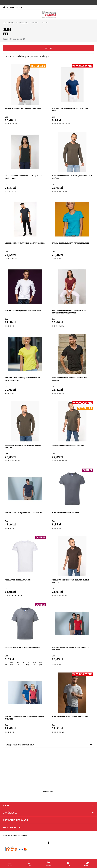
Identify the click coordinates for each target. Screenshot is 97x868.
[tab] (48, 827)
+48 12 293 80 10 (15, 7)
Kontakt (87, 866)
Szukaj (29, 866)
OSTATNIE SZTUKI (12, 827)
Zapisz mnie (48, 792)
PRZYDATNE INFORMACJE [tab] (16, 820)
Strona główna (22, 23)
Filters (48, 48)
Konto (68, 866)
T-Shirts (35, 23)
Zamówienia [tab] (10, 813)
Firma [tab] (6, 805)
